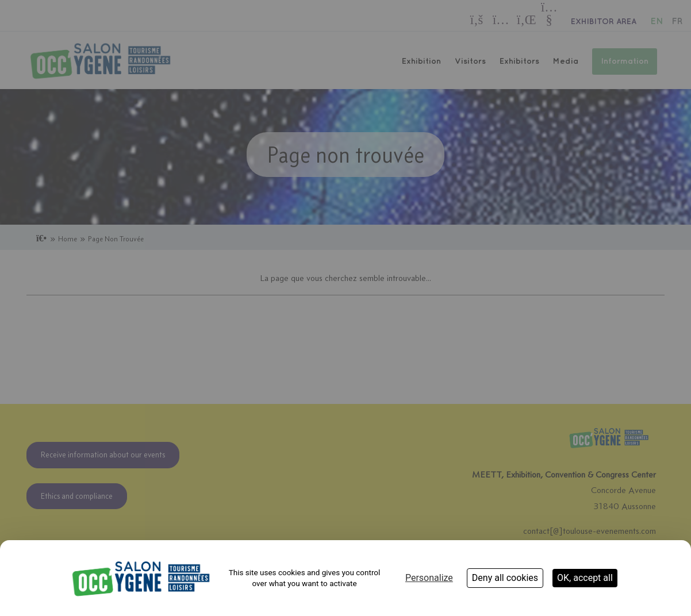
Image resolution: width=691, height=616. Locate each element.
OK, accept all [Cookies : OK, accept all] (585, 578)
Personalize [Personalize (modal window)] (429, 578)
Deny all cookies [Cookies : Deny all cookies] (505, 578)
